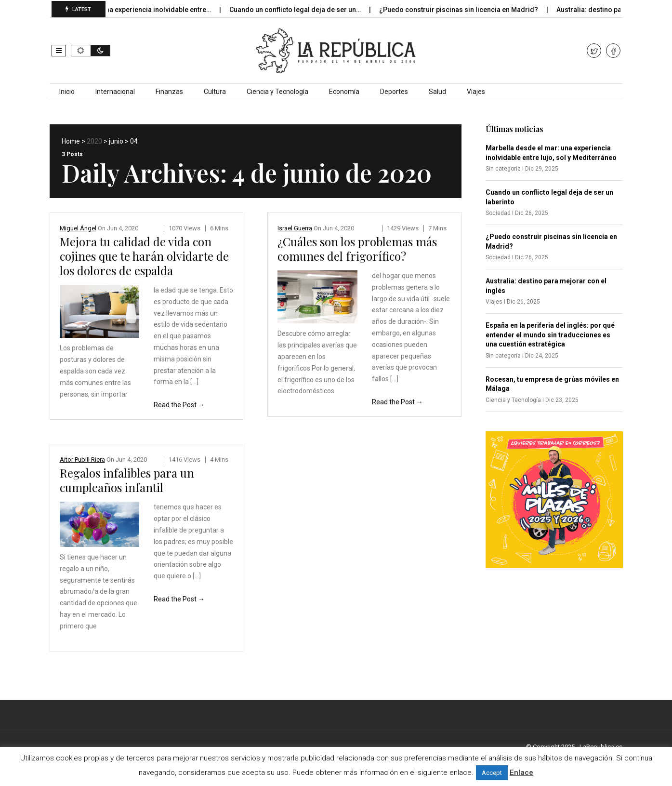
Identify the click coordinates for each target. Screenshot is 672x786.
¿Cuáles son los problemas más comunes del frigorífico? (357, 249)
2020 (94, 141)
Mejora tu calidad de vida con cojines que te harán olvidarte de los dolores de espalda (144, 256)
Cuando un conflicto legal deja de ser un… (301, 10)
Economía (344, 92)
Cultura (215, 92)
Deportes (394, 92)
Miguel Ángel (78, 228)
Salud (437, 92)
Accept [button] (492, 773)
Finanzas (169, 92)
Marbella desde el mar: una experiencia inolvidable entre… (125, 10)
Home (71, 141)
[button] (59, 51)
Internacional (115, 92)
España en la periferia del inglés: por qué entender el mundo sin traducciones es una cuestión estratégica (550, 335)
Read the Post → (179, 405)
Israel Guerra (295, 228)
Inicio (67, 92)
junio (116, 141)
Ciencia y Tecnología (277, 92)
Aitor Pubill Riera (82, 460)
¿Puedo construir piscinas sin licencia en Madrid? (465, 10)
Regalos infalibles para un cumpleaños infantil (127, 480)
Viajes (476, 92)
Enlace (521, 773)
